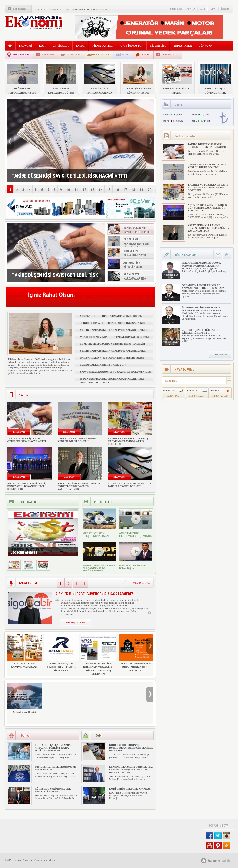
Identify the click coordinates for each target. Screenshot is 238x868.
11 (76, 190)
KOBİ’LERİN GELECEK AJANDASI (130, 789)
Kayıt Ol (191, 9)
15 (109, 190)
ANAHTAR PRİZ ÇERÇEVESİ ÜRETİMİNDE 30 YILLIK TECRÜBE (136, 536)
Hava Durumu (101, 54)
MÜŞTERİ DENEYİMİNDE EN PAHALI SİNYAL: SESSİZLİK (115, 337)
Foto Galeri (48, 54)
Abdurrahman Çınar (171, 276)
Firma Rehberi (21, 54)
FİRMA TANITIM (102, 46)
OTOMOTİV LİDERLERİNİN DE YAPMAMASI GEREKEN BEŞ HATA (203, 287)
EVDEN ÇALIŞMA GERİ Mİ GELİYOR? (103, 365)
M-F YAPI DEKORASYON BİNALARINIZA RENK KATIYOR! (136, 653)
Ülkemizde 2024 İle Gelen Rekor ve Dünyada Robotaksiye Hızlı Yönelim (202, 309)
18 (133, 190)
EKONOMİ (26, 46)
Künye (213, 9)
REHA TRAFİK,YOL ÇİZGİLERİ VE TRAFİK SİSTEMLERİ (62, 653)
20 (149, 190)
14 (101, 190)
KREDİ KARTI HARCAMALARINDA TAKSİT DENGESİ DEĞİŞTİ (130, 485)
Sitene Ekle (176, 9)
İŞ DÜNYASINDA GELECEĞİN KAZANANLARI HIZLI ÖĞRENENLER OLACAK (112, 381)
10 (68, 190)
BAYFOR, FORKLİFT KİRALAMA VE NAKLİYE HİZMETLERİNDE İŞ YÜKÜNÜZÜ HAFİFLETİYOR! (99, 656)
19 (141, 190)
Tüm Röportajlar (142, 583)
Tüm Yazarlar (169, 54)
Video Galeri (74, 54)
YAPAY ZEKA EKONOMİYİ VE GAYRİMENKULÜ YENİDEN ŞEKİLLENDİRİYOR (116, 374)
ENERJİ (81, 46)
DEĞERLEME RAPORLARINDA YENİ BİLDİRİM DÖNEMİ (77, 440)
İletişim (225, 9)
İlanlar (145, 54)
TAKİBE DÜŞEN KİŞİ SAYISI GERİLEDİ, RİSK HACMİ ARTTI (73, 9)
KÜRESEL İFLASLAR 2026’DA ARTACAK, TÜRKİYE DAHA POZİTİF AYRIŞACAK (53, 748)
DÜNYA (205, 46)
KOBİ (42, 46)
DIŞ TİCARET (61, 46)
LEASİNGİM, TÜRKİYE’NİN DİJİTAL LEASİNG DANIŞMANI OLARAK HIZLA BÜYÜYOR (131, 770)
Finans (125, 54)
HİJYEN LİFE (158, 46)
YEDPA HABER (182, 46)
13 (93, 190)
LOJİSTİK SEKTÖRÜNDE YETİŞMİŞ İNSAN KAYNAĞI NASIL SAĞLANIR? (112, 346)
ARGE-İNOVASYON (131, 46)
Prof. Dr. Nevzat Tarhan (171, 343)
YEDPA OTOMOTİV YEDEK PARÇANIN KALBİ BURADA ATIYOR (99, 568)
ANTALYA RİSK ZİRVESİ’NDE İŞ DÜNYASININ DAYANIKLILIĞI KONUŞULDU (27, 486)
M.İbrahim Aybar (171, 298)
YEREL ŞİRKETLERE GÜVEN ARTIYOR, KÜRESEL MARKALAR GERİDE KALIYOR (111, 318)
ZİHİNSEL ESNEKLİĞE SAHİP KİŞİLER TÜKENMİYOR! (200, 331)
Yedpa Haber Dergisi (24, 698)
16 (117, 190)
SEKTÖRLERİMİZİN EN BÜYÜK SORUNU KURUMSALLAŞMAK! (201, 264)
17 (125, 190)
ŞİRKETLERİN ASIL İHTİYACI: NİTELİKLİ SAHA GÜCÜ (114, 323)
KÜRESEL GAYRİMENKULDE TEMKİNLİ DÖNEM (53, 790)
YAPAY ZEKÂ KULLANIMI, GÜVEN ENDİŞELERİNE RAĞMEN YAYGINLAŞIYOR (79, 486)
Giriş (203, 9)
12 (84, 190)
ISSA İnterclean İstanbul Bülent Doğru (133, 567)
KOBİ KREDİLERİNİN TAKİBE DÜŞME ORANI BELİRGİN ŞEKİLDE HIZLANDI (131, 748)
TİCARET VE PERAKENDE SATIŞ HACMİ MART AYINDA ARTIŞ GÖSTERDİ (128, 441)
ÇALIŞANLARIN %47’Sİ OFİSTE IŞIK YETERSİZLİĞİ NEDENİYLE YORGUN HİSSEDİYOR (112, 360)
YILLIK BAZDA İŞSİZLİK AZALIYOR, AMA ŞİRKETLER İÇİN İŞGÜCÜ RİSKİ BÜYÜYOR (114, 332)
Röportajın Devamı (76, 622)
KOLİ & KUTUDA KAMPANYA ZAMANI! (24, 651)
